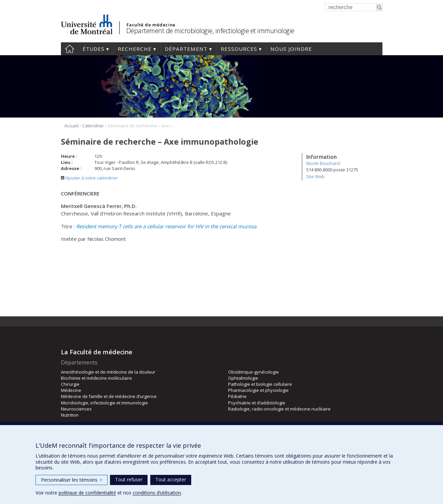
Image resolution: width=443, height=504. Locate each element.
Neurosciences (76, 409)
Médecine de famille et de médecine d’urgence (109, 396)
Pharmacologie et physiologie (258, 390)
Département (186, 49)
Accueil (70, 49)
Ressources (239, 49)
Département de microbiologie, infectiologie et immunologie (210, 31)
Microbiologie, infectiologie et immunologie (104, 403)
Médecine (71, 390)
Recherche (135, 49)
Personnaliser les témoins (72, 480)
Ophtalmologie (243, 378)
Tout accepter (171, 479)
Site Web (315, 176)
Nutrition (70, 415)
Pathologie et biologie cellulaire (260, 384)
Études (94, 49)
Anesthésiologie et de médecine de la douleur (108, 372)
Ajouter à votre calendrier (89, 178)
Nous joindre (291, 49)
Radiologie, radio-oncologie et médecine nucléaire (279, 409)
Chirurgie (70, 384)
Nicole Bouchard (323, 163)
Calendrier (93, 126)
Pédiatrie (237, 396)
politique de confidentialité (87, 493)
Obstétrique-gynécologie (253, 372)
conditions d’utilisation (157, 493)
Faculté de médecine (151, 25)
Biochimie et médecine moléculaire (96, 378)
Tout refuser (129, 479)
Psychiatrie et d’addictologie (257, 403)
